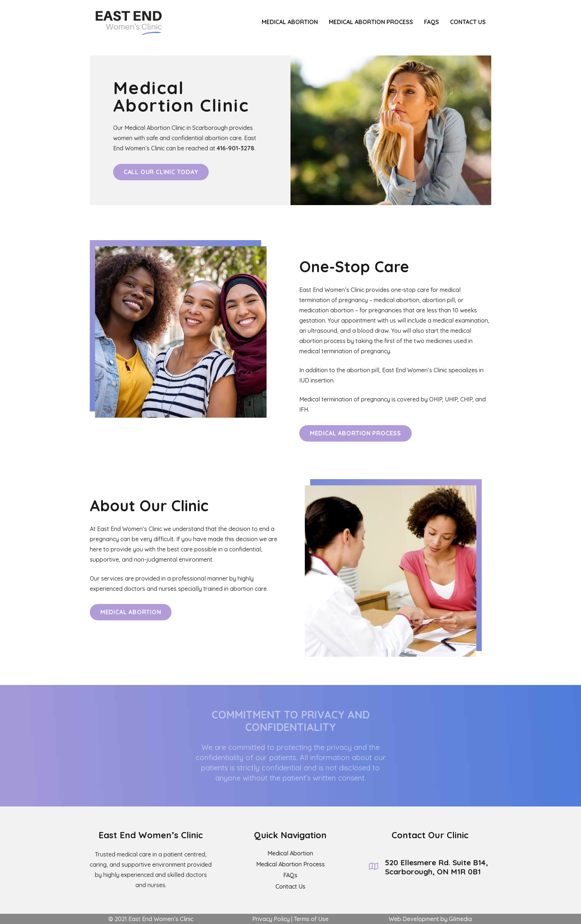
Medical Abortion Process (290, 864)
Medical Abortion (290, 853)
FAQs (290, 875)
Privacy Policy (271, 919)
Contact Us (290, 886)
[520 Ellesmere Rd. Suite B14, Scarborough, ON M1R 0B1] (377, 867)
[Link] (126, 22)
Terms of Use (311, 919)
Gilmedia (460, 919)
